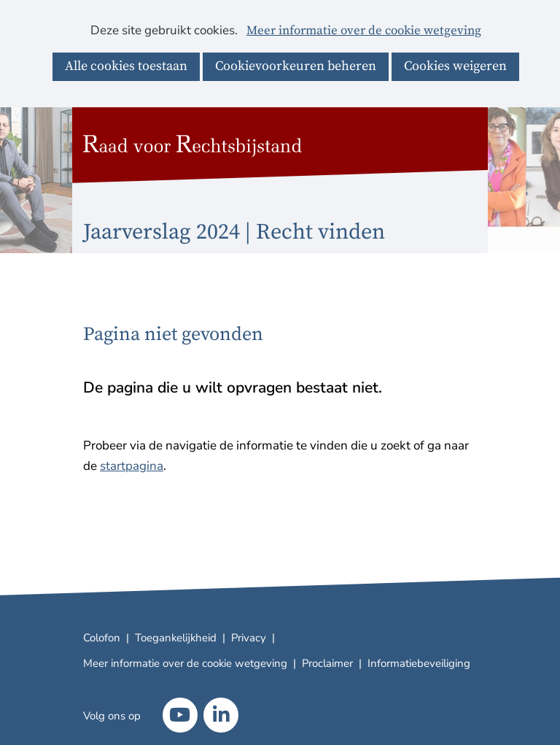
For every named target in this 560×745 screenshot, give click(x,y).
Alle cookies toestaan (126, 66)
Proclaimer (327, 663)
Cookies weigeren (455, 66)
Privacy (249, 638)
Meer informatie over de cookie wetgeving (364, 31)
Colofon (102, 638)
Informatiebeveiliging (419, 663)
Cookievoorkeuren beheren (296, 66)
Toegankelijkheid (176, 638)
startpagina (132, 466)
